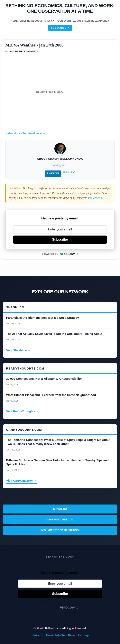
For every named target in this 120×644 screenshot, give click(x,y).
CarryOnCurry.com (60, 520)
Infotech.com (95, 198)
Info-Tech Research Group (72, 635)
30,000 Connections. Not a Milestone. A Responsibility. (44, 379)
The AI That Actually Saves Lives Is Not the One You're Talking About (54, 334)
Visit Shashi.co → (19, 350)
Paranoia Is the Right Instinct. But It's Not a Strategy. (43, 318)
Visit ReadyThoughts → (23, 411)
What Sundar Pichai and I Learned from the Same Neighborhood (51, 395)
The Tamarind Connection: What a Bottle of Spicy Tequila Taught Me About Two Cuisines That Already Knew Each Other (58, 442)
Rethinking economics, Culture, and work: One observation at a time (60, 8)
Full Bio (69, 172)
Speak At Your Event (58, 21)
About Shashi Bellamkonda (91, 21)
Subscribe (59, 28)
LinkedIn (53, 174)
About (49, 635)
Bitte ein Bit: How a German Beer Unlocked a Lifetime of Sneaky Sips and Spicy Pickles (57, 462)
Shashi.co (60, 509)
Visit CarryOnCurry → (21, 481)
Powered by (60, 254)
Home (14, 21)
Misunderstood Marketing (60, 530)
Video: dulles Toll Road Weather (26, 133)
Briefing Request (31, 21)
